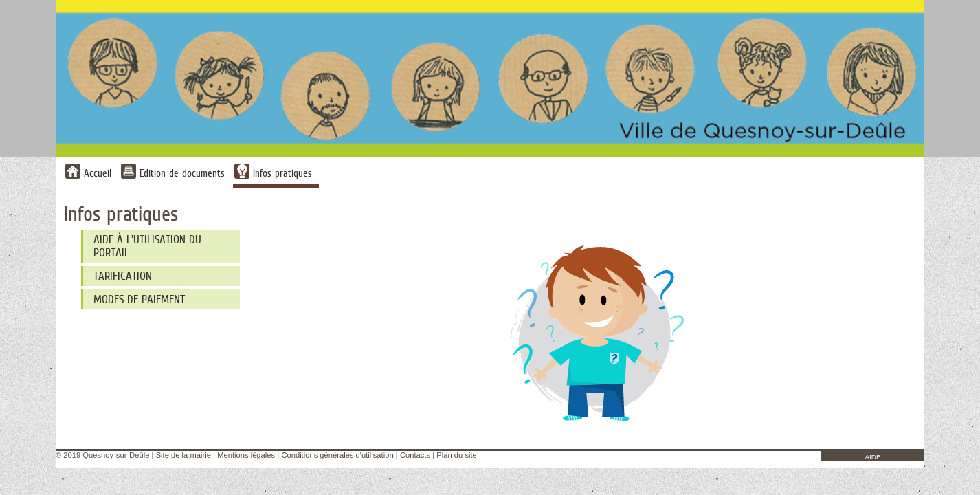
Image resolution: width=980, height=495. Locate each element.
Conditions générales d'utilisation (337, 455)
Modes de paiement (139, 299)
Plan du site (456, 455)
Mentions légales (246, 455)
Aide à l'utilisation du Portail (147, 246)
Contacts (415, 455)
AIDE (872, 457)
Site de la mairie (183, 455)
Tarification (123, 276)
